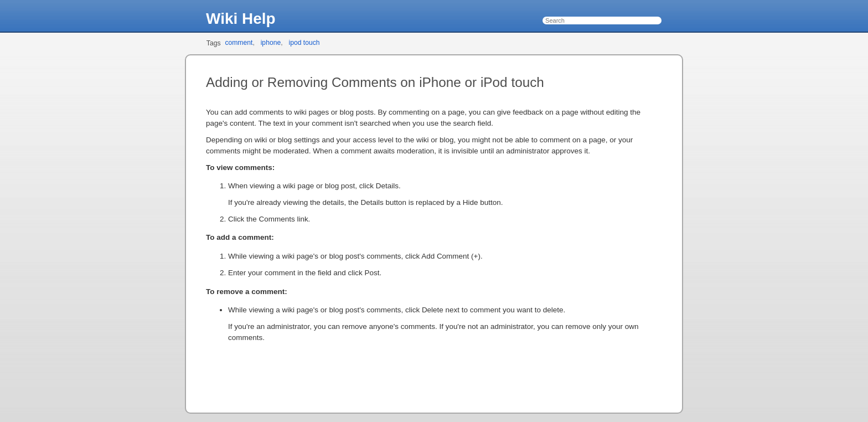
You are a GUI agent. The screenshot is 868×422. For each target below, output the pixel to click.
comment (239, 43)
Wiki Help (241, 19)
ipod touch (304, 43)
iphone (271, 43)
